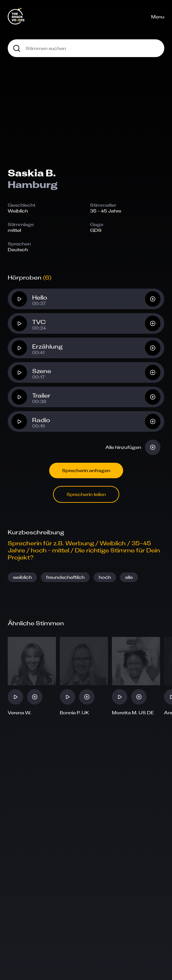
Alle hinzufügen (123, 447)
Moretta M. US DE (133, 713)
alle (129, 577)
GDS (96, 230)
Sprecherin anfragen (86, 470)
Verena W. (20, 713)
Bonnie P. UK (74, 713)
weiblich (22, 577)
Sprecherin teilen (86, 494)
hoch (105, 577)
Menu (158, 17)
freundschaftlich (65, 577)
